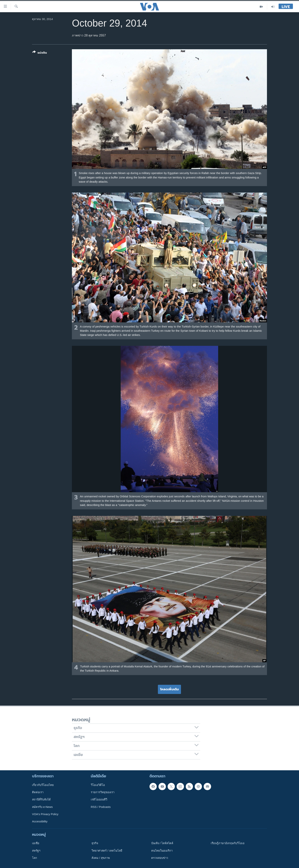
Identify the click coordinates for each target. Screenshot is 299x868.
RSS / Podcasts (101, 807)
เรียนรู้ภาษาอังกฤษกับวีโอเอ (228, 843)
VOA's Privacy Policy (45, 814)
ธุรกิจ (95, 843)
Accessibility (40, 821)
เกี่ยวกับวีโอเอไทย (43, 785)
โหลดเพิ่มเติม (170, 689)
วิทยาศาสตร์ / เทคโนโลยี (107, 850)
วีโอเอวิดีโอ (98, 785)
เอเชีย (36, 843)
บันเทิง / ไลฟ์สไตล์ (162, 843)
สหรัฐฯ (36, 850)
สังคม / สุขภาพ (101, 858)
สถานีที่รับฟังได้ (41, 799)
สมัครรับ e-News (42, 807)
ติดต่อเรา (38, 792)
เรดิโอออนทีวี (99, 799)
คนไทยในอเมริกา (162, 850)
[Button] (40, 53)
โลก (35, 858)
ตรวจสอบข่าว (160, 858)
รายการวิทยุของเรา (103, 792)
